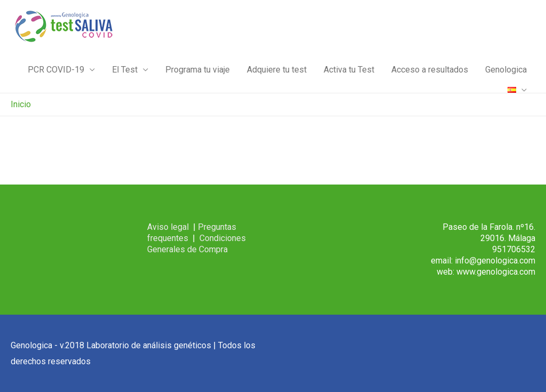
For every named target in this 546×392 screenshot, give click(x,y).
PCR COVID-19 (56, 70)
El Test (125, 70)
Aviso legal (168, 227)
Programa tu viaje (198, 70)
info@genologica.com (495, 261)
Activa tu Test (349, 70)
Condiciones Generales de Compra (196, 244)
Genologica (506, 70)
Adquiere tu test (277, 70)
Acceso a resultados (430, 70)
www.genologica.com (496, 272)
